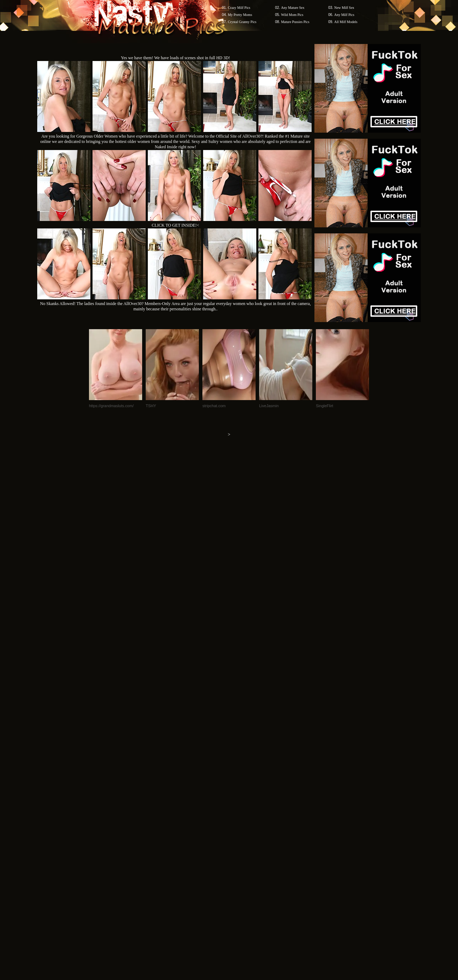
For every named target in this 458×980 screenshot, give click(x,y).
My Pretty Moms (240, 15)
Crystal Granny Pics (242, 22)
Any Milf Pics (344, 15)
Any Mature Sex (293, 8)
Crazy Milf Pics (239, 8)
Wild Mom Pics (292, 15)
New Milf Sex (344, 8)
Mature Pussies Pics (295, 22)
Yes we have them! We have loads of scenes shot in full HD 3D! (175, 58)
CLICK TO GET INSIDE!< (175, 225)
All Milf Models (346, 22)
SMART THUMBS (242, 845)
